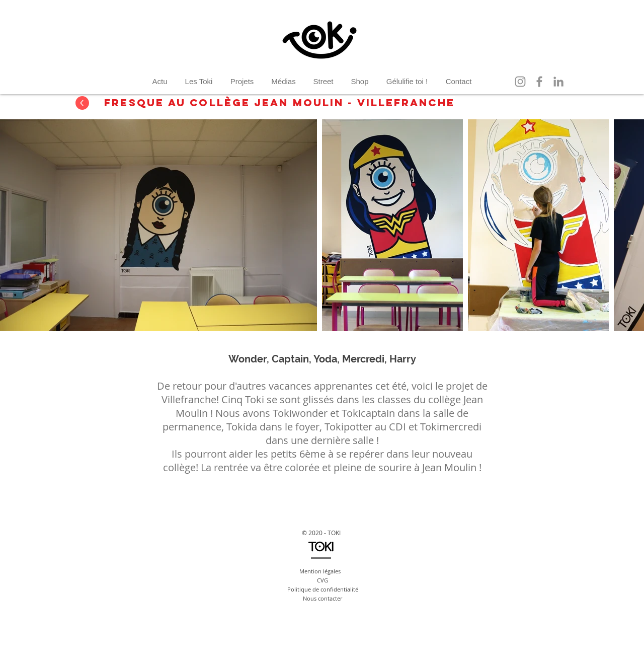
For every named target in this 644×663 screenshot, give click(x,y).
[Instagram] (520, 82)
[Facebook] (539, 82)
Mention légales (320, 571)
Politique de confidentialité (323, 589)
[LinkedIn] (558, 82)
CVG (323, 580)
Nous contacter (323, 598)
